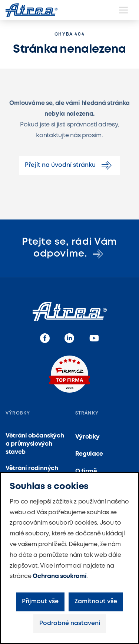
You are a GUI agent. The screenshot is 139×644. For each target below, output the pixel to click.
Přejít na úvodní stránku (69, 165)
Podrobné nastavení (70, 623)
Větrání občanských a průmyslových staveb (35, 444)
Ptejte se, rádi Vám (69, 248)
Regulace (89, 454)
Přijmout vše (40, 602)
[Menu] (123, 10)
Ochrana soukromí (59, 576)
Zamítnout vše (96, 602)
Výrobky (87, 437)
